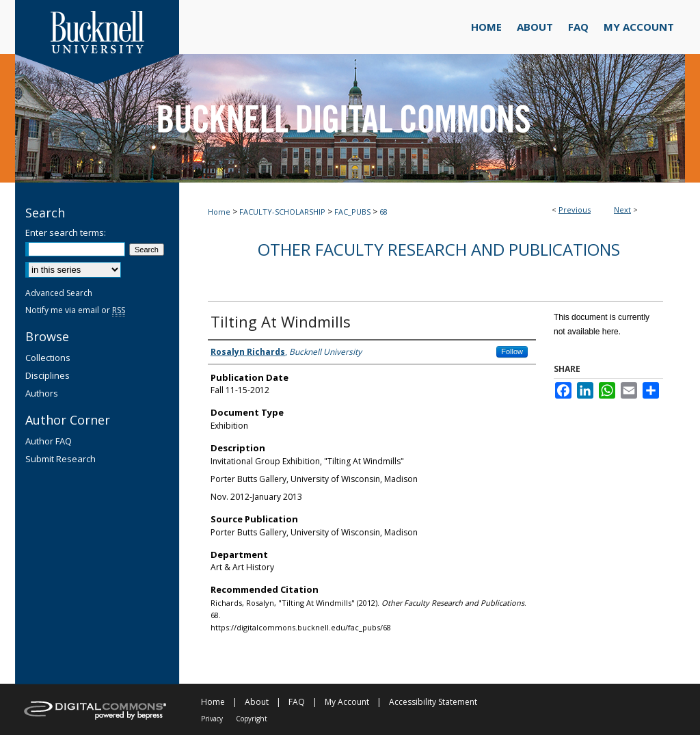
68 (383, 212)
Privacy (212, 719)
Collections (48, 358)
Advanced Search (59, 293)
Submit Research (60, 459)
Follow (512, 351)
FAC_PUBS (352, 212)
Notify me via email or (75, 310)
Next (622, 210)
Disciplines (48, 375)
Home (219, 212)
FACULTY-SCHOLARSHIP (282, 212)
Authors (42, 393)
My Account (347, 702)
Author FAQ (49, 441)
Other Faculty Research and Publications (439, 249)
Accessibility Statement (433, 702)
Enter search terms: (66, 232)
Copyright (252, 719)
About (257, 702)
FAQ (297, 702)
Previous (575, 210)
